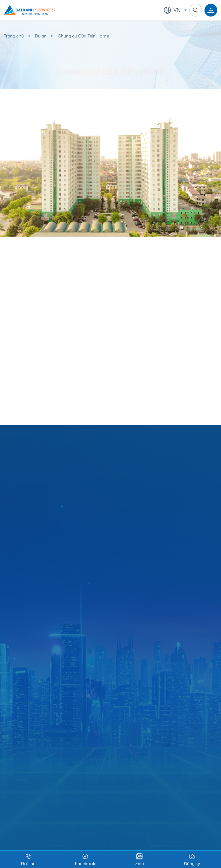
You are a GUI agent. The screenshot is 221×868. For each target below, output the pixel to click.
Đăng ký (192, 860)
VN (172, 10)
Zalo (140, 860)
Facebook (85, 860)
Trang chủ (14, 36)
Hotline (28, 860)
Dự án (41, 36)
